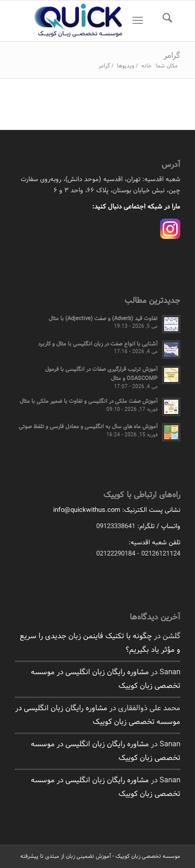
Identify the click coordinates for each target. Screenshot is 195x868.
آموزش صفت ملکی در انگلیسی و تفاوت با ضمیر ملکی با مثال (89, 401)
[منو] (135, 21)
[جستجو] (164, 21)
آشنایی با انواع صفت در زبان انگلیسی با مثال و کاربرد (98, 344)
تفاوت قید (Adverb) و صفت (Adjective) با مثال (103, 319)
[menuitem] (164, 21)
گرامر (172, 56)
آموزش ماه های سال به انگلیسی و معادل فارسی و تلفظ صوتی (88, 427)
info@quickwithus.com (87, 510)
